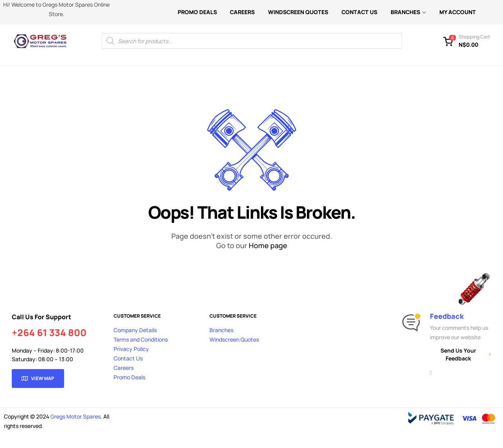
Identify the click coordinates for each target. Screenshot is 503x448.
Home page (268, 245)
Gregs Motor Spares (75, 416)
